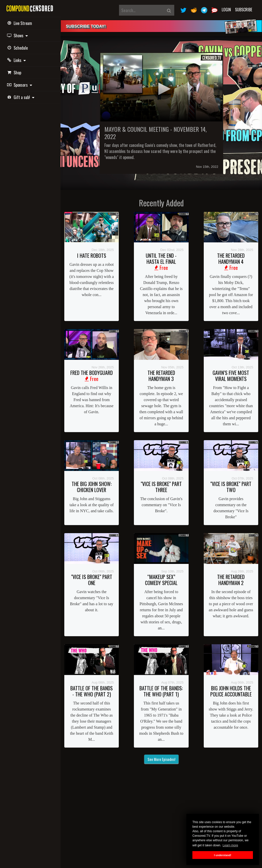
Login (226, 10)
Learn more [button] (230, 845)
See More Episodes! (161, 759)
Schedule (18, 48)
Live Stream (20, 23)
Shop (15, 73)
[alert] (161, 26)
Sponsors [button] (20, 85)
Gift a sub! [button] (21, 97)
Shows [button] (18, 36)
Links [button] (17, 60)
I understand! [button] (223, 855)
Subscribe (244, 10)
